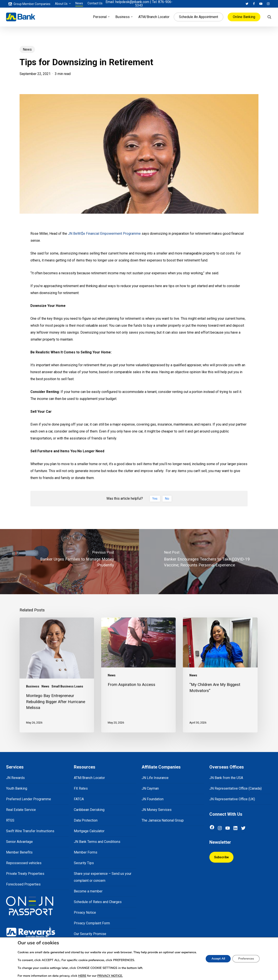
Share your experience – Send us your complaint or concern (103, 877)
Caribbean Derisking (89, 810)
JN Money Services (157, 810)
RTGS (10, 820)
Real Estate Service (21, 810)
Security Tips (84, 863)
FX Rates (81, 788)
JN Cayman (150, 788)
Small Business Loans (67, 686)
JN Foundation (153, 799)
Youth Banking (17, 788)
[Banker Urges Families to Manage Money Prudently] (69, 562)
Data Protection (86, 820)
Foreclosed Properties (23, 884)
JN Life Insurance (155, 778)
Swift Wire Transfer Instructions (30, 831)
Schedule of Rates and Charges (98, 902)
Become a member (88, 891)
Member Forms (86, 852)
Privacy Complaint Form (92, 923)
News (27, 49)
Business (33, 686)
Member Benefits (19, 852)
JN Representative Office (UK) (232, 799)
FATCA (79, 799)
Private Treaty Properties (25, 874)
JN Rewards (15, 778)
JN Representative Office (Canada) (236, 788)
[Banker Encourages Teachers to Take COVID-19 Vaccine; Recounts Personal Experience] (208, 562)
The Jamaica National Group (163, 820)
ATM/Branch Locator (89, 778)
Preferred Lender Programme (29, 799)
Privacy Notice (85, 913)
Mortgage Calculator (89, 831)
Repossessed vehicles (24, 863)
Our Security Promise (90, 934)
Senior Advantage (19, 842)
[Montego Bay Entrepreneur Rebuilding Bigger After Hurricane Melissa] (57, 675)
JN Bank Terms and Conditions (97, 842)
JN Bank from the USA (226, 778)
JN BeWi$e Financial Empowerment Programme (104, 234)
